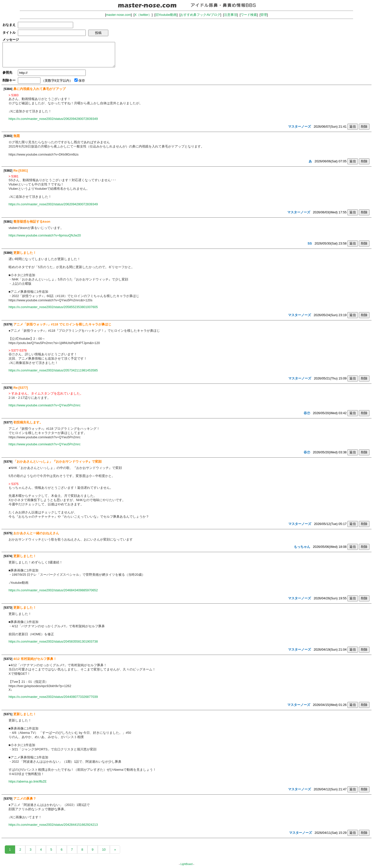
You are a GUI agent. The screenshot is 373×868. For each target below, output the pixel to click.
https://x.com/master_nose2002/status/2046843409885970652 (53, 590)
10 (104, 850)
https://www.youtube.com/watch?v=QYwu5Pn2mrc (44, 405)
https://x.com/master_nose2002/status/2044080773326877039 (53, 697)
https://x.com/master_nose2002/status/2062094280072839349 (53, 119)
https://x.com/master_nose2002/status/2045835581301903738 (53, 641)
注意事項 (230, 15)
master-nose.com (119, 15)
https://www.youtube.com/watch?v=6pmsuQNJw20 (45, 235)
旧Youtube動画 (166, 15)
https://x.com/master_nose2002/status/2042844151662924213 (53, 825)
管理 (264, 15)
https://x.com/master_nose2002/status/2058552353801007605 (53, 307)
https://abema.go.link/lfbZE (28, 781)
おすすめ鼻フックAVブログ (200, 15)
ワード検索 (249, 15)
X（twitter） (143, 15)
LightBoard (187, 864)
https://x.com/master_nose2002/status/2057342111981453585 (53, 370)
